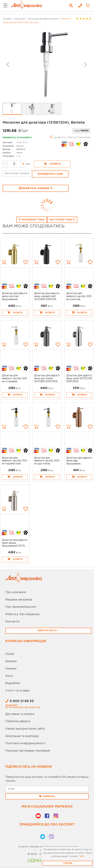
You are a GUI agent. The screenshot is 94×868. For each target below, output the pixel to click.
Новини (11, 669)
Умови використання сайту (25, 729)
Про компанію (16, 592)
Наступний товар (62, 219)
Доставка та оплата (20, 714)
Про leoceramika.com (21, 607)
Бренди (11, 661)
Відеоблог (13, 683)
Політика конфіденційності (25, 743)
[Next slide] (86, 65)
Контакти (12, 622)
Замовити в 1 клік (50, 174)
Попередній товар (32, 219)
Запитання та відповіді (22, 736)
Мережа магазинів (19, 600)
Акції (9, 676)
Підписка (47, 796)
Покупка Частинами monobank (28, 751)
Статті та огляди (17, 691)
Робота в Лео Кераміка (22, 614)
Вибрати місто (48, 631)
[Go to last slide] (8, 65)
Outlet (10, 654)
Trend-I (20, 146)
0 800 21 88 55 (20, 701)
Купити (52, 164)
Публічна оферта (18, 721)
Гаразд (68, 863)
